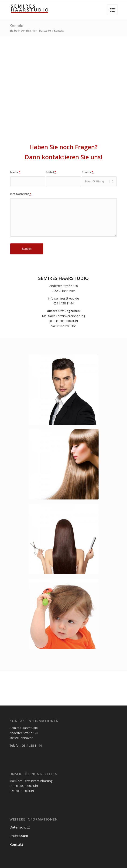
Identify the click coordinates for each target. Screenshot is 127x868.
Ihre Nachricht (21, 194)
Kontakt (17, 26)
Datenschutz (20, 827)
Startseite (45, 31)
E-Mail (51, 172)
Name (15, 172)
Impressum (19, 835)
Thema (88, 172)
